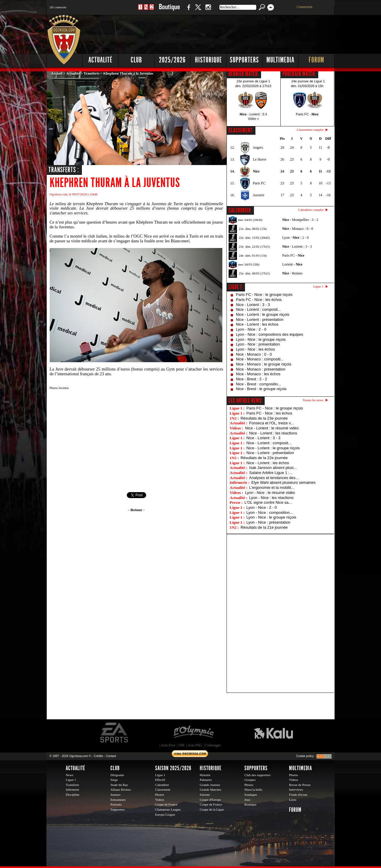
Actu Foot (168, 745)
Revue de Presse (300, 785)
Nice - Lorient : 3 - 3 (253, 305)
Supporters (244, 60)
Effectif (160, 780)
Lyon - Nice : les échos (256, 349)
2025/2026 (172, 60)
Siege (114, 780)
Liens (293, 800)
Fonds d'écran (298, 795)
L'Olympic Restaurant (193, 733)
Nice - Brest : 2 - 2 (252, 379)
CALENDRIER (240, 210)
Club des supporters (257, 775)
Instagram (208, 10)
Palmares (206, 780)
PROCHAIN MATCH (299, 74)
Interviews (296, 789)
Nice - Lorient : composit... (259, 309)
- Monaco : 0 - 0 (298, 229)
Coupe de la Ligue (212, 809)
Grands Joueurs (210, 785)
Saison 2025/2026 (173, 768)
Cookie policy (305, 756)
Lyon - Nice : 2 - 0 (251, 329)
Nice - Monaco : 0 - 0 (254, 354)
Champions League (168, 809)
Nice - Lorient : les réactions (273, 433)
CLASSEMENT (241, 130)
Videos (160, 800)
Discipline (72, 795)
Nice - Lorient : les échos (257, 324)
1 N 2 (146, 10)
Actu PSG (195, 745)
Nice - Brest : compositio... (259, 384)
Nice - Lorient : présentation (260, 320)
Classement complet (310, 130)
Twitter (198, 10)
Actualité (100, 60)
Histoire (205, 775)
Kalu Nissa (274, 733)
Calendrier (162, 785)
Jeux (247, 800)
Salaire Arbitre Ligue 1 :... (271, 473)
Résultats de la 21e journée (264, 527)
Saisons (205, 795)
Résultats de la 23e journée (264, 418)
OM (181, 745)
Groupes (250, 780)
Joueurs (115, 795)
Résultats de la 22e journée (264, 458)
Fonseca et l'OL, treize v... (271, 423)
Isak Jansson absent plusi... (273, 468)
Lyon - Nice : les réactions (271, 498)
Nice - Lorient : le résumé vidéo (272, 428)
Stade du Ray (119, 785)
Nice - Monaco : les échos (258, 374)
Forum (316, 60)
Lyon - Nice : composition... (270, 513)
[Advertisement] (227, 33)
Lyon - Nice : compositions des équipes (270, 334)
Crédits (99, 756)
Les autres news (245, 401)
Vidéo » (253, 119)
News (70, 775)
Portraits (116, 804)
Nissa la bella (253, 789)
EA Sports (115, 733)
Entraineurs (118, 800)
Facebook (188, 10)
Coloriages (213, 745)
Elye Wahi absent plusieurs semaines (283, 482)
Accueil (57, 73)
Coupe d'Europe (210, 800)
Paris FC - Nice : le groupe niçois (264, 295)
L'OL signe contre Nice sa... (268, 502)
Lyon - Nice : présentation (258, 344)
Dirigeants (117, 775)
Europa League (165, 814)
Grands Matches (210, 789)
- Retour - (136, 510)
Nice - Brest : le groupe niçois (261, 389)
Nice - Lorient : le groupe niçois (263, 314)
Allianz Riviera (121, 789)
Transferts (92, 73)
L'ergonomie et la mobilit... (272, 488)
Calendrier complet (311, 210)
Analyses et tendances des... (274, 478)
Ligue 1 (235, 287)
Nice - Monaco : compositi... (260, 359)
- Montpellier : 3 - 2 (300, 220)
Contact (111, 756)
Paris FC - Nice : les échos (259, 300)
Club (136, 60)
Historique (209, 60)
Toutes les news (313, 400)
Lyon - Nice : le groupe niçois (261, 339)
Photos (160, 795)
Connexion (305, 7)
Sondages (251, 795)
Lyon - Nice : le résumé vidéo (270, 493)
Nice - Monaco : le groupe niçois (264, 364)
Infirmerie (72, 789)
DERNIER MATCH (243, 74)
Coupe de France (166, 804)
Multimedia (280, 60)
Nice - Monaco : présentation (261, 369)
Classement (163, 789)
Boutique (169, 10)
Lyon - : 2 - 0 (295, 238)
